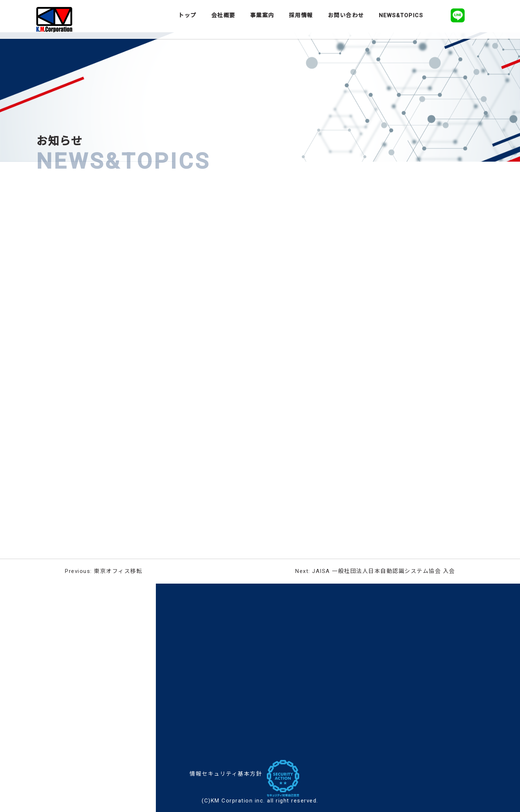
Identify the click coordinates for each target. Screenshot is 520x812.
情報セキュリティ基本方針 (226, 774)
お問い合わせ (346, 15)
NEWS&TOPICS (401, 15)
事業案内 (262, 15)
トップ (187, 15)
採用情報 (301, 15)
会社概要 (223, 15)
